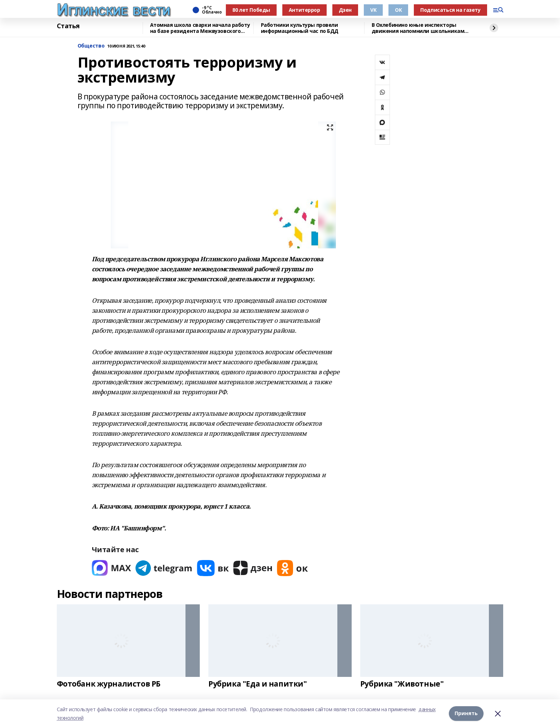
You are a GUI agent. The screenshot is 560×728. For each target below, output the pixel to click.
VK (373, 10)
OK (398, 10)
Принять (466, 714)
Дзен (345, 10)
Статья (68, 26)
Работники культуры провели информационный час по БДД (300, 28)
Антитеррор (304, 10)
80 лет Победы (251, 10)
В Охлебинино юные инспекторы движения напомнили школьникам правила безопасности (418, 28)
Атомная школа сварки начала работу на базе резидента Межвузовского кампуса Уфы (200, 28)
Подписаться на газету (450, 10)
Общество (91, 46)
